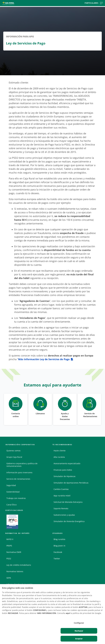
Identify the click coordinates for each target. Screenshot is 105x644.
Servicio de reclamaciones (18, 479)
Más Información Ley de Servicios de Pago (44, 359)
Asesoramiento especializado (67, 463)
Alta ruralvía (59, 457)
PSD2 (9, 559)
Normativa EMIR (14, 552)
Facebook (58, 552)
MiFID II (10, 539)
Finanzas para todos (63, 470)
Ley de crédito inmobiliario (19, 565)
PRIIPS (9, 546)
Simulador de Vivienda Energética (69, 521)
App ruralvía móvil (62, 496)
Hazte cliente (60, 451)
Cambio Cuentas (61, 489)
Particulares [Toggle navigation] (94, 3)
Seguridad (11, 485)
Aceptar (79, 639)
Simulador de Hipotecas (65, 476)
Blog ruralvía (59, 539)
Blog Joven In (59, 546)
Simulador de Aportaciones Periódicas (71, 483)
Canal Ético (11, 505)
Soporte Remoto (61, 508)
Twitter (57, 559)
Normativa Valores (15, 571)
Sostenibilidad (13, 492)
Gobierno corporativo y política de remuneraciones (22, 465)
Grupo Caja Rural (14, 457)
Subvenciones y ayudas (64, 515)
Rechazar (79, 631)
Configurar (79, 623)
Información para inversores (19, 472)
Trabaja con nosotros (16, 498)
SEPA (9, 578)
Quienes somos (13, 451)
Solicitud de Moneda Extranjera (68, 502)
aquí (68, 613)
